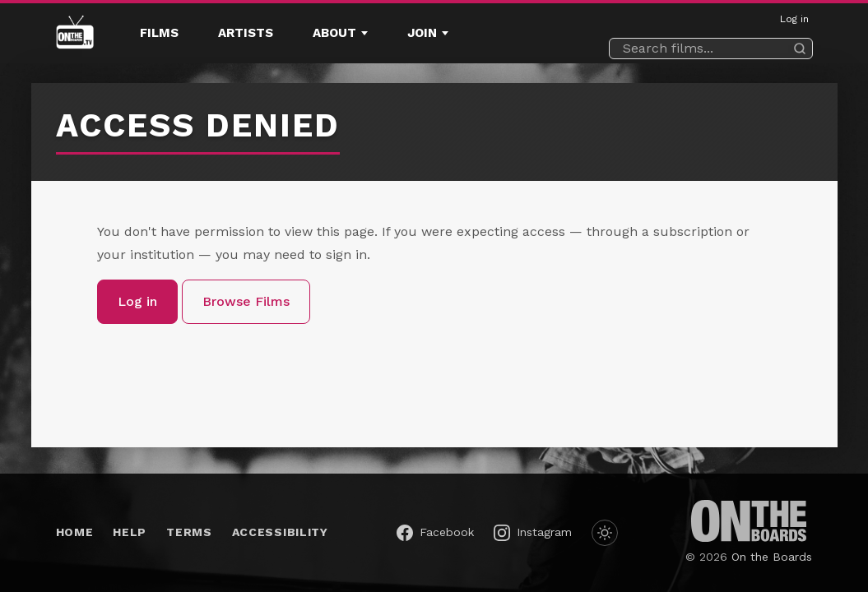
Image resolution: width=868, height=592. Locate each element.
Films (159, 33)
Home (75, 532)
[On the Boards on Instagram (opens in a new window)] (533, 532)
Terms (189, 532)
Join (422, 33)
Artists (246, 33)
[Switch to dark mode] (605, 533)
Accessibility (280, 532)
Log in (794, 19)
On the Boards (772, 557)
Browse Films (246, 301)
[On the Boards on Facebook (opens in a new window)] (435, 532)
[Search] (800, 49)
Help (130, 532)
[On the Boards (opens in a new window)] (749, 521)
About (334, 33)
